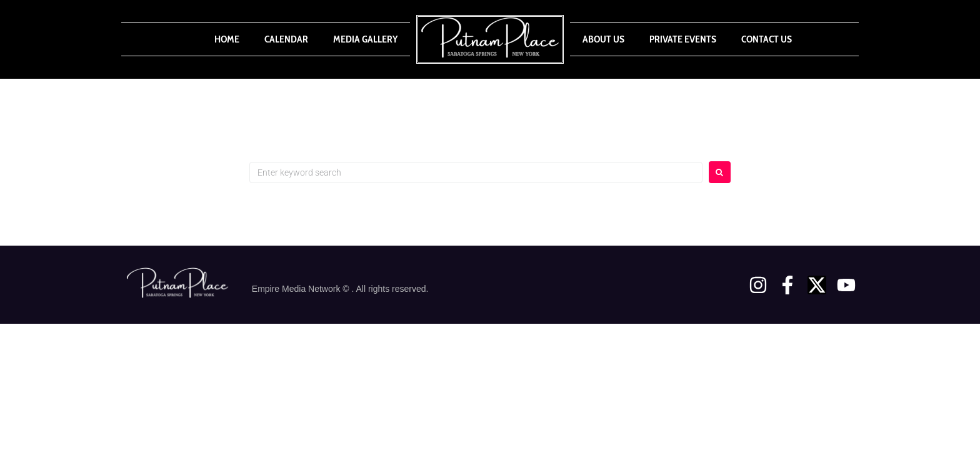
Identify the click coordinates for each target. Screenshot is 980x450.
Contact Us (767, 39)
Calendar (286, 39)
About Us (603, 39)
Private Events (683, 39)
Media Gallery (365, 39)
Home (227, 39)
